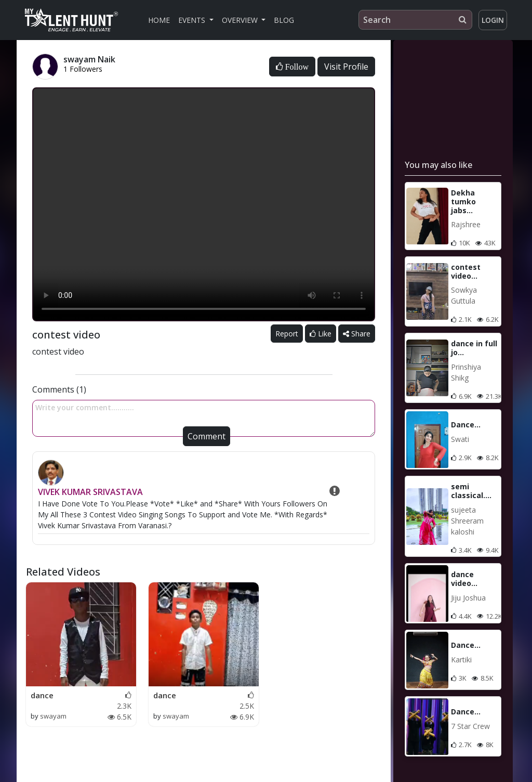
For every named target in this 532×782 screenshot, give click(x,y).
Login (493, 20)
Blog (284, 20)
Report (287, 334)
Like (321, 334)
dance (42, 695)
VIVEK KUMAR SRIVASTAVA (90, 492)
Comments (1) (59, 389)
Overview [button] (241, 20)
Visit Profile (346, 67)
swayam (53, 716)
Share (357, 334)
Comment (207, 436)
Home (159, 20)
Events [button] (193, 20)
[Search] (415, 20)
